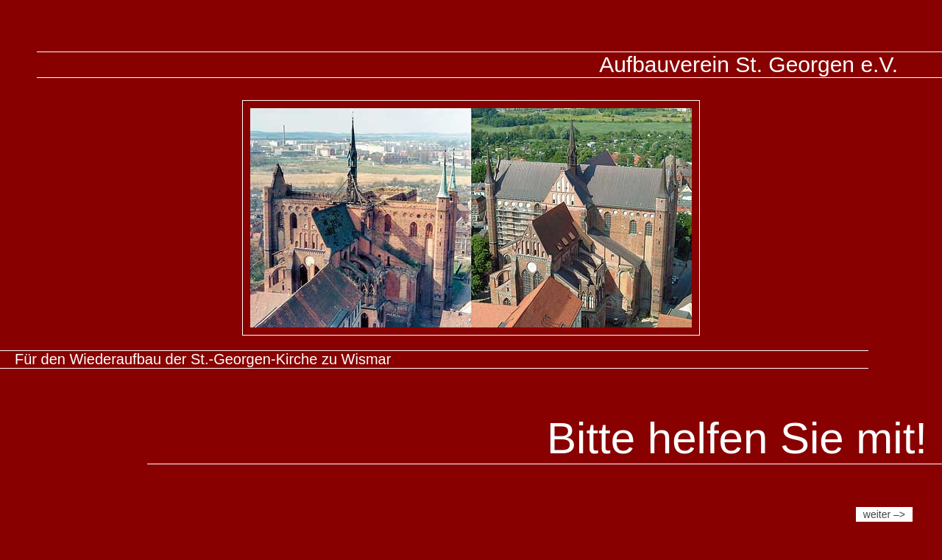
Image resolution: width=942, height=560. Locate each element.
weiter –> (884, 514)
